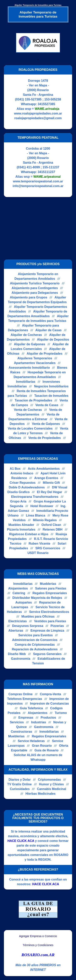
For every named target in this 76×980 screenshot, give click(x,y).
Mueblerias (48, 584)
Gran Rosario (42, 746)
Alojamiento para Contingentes (35, 288)
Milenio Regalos (45, 520)
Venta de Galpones (46, 424)
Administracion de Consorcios (35, 640)
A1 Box (15, 469)
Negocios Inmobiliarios (51, 386)
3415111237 (46, 172)
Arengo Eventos (46, 478)
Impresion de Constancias (50, 703)
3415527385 (46, 104)
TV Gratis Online (19, 784)
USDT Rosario (38, 553)
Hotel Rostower (42, 506)
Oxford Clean (51, 525)
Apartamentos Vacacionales (35, 363)
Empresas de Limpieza (47, 631)
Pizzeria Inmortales (21, 530)
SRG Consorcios (48, 548)
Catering (19, 593)
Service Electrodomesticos (49, 612)
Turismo (61, 713)
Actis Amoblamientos (44, 469)
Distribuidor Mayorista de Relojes (37, 598)
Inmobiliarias (26, 382)
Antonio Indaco (22, 473)
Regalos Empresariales (50, 593)
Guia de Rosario (46, 750)
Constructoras (21, 732)
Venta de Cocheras (28, 410)
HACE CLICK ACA (21, 841)
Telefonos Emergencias (25, 699)
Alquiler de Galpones (30, 344)
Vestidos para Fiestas (50, 621)
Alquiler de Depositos (53, 340)
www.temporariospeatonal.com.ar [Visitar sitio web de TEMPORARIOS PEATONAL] (38, 181)
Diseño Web (17, 654)
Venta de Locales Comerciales (30, 428)
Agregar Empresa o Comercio (38, 936)
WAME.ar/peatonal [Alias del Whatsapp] (47, 177)
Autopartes (23, 602)
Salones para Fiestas (51, 588)
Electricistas (18, 621)
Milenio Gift (51, 483)
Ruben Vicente (39, 544)
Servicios (17, 722)
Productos (48, 718)
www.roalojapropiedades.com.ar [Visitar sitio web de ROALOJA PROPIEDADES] (38, 113)
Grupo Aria (18, 501)
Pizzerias (57, 626)
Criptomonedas (49, 780)
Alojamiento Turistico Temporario (35, 283)
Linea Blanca (36, 515)
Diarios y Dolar (20, 780)
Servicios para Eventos (36, 635)
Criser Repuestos (23, 483)
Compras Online (21, 694)
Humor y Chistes (51, 784)
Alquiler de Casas (48, 330)
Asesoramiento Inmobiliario (29, 368)
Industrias (38, 722)
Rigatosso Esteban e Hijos (29, 534)
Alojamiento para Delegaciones (35, 293)
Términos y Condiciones (38, 945)
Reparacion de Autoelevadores (35, 649)
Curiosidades (20, 789)
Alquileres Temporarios (35, 358)
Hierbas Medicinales (40, 794)
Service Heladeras (31, 741)
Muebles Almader (21, 525)
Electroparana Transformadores (35, 497)
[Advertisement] (37, 228)
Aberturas (16, 631)
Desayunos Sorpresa (28, 626)
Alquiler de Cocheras (26, 335)
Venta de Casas (47, 405)
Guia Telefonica (31, 708)
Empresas (26, 718)
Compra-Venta (50, 694)
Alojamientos (18, 588)
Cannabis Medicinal (51, 789)
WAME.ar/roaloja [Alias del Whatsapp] (47, 109)
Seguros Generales (47, 654)
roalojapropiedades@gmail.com (38, 118)
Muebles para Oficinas (38, 616)
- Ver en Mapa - (38, 85)
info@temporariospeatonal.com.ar (38, 186)
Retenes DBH (52, 530)
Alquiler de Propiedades (44, 354)
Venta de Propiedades (45, 438)
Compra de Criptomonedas (35, 645)
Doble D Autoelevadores (27, 487)
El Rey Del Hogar (50, 492)
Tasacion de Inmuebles (51, 396)
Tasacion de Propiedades (33, 400)
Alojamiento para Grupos (28, 297)
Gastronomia (21, 659)
